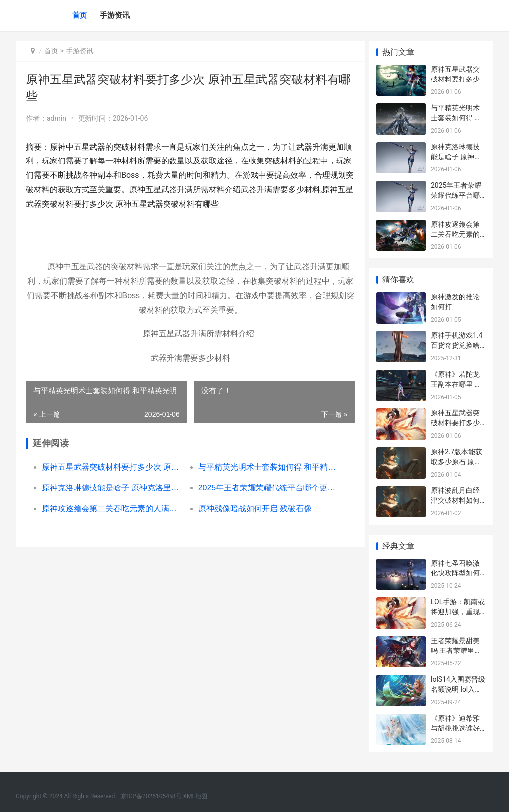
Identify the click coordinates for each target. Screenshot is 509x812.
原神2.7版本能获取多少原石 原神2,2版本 (457, 461)
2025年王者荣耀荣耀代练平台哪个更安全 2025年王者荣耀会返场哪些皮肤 (264, 488)
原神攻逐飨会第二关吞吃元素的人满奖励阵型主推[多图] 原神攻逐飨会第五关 (111, 509)
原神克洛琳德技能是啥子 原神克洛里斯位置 (111, 488)
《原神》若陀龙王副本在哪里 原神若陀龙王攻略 (456, 384)
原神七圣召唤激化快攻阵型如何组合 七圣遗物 (455, 573)
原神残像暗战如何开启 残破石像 (252, 509)
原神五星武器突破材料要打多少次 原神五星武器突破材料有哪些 (111, 467)
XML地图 (195, 796)
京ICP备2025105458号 (151, 796)
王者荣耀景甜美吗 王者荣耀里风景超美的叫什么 (456, 650)
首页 (80, 15)
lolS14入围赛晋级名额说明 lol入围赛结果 (458, 689)
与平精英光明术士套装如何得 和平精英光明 (264, 467)
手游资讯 (115, 15)
